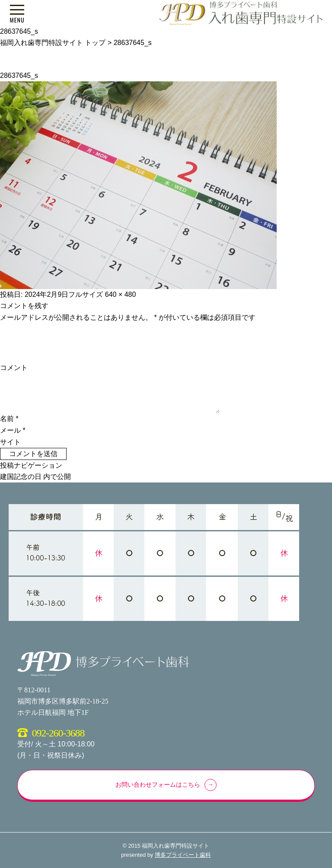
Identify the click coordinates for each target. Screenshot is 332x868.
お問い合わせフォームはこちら (158, 785)
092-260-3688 (58, 733)
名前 (9, 419)
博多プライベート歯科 (183, 855)
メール (13, 430)
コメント (14, 368)
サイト (10, 442)
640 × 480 (121, 294)
